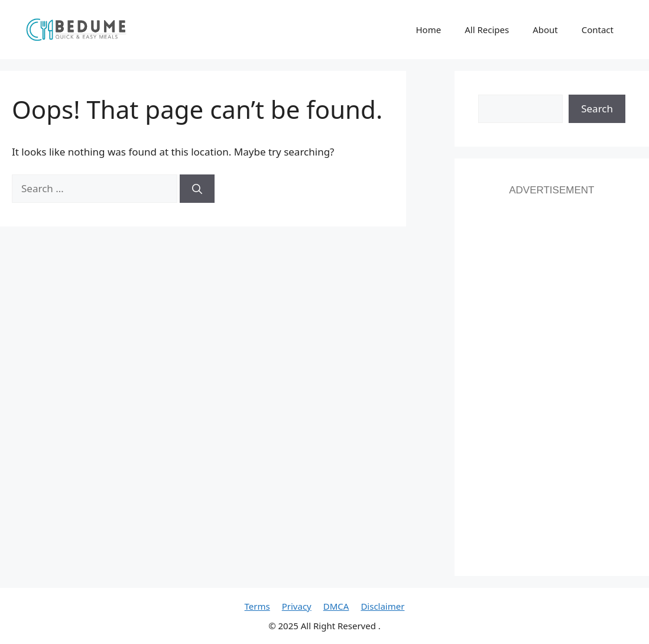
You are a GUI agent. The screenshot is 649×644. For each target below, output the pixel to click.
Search (597, 109)
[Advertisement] (552, 375)
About (545, 30)
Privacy (297, 606)
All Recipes (487, 30)
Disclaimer (382, 606)
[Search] (197, 189)
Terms (257, 606)
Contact (598, 30)
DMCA (336, 606)
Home (428, 30)
